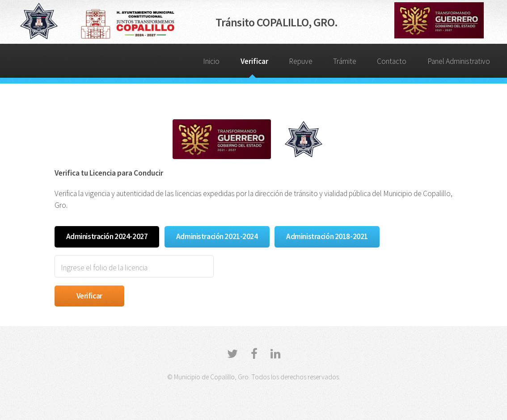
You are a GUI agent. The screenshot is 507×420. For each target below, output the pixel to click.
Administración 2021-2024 (217, 236)
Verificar (254, 61)
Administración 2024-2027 (107, 236)
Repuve (301, 61)
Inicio (211, 61)
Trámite (345, 61)
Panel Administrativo (459, 61)
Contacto (392, 61)
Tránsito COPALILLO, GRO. (277, 22)
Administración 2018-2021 (327, 236)
